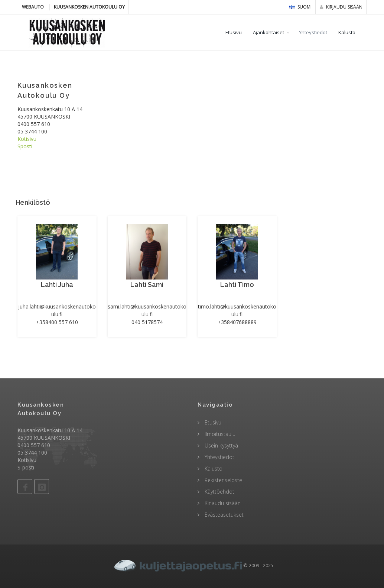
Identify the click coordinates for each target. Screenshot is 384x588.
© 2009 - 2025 (192, 565)
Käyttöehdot (219, 492)
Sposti (25, 146)
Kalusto (347, 32)
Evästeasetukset (223, 515)
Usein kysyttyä (221, 445)
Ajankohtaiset (269, 32)
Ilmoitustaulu (219, 434)
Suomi (300, 7)
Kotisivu (27, 139)
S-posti (26, 467)
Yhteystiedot (313, 32)
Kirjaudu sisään (341, 7)
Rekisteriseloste (223, 480)
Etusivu (234, 32)
